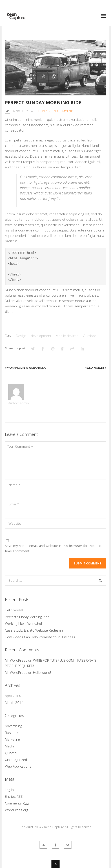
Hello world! (94, 368)
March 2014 (14, 703)
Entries (14, 796)
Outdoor (90, 336)
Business (43, 111)
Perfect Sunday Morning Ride (43, 102)
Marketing (12, 739)
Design (21, 336)
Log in (9, 790)
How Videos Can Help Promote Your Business (40, 637)
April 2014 (13, 696)
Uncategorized (16, 760)
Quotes (11, 753)
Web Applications (18, 766)
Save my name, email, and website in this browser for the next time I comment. (53, 548)
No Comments (64, 111)
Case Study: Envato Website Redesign (34, 630)
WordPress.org (17, 810)
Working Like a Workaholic (27, 368)
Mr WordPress (16, 660)
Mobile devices (67, 336)
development (41, 336)
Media (10, 746)
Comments (17, 803)
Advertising (13, 726)
